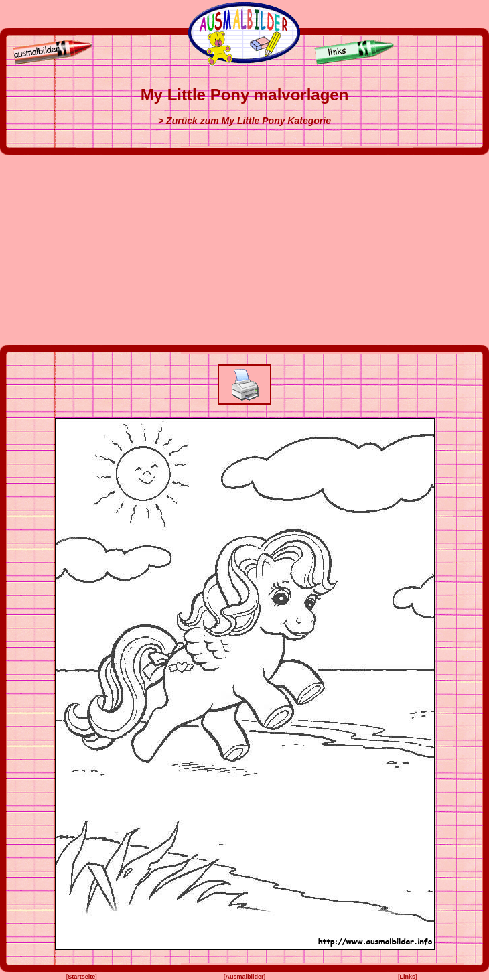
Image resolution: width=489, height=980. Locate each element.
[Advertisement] (245, 250)
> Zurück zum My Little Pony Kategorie (244, 121)
